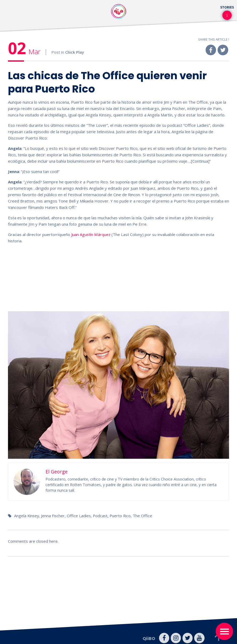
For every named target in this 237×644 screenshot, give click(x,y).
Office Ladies (80, 515)
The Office (145, 515)
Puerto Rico (122, 515)
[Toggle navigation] (224, 631)
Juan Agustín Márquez (91, 234)
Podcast (102, 515)
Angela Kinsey (27, 515)
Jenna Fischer (54, 515)
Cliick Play (75, 52)
